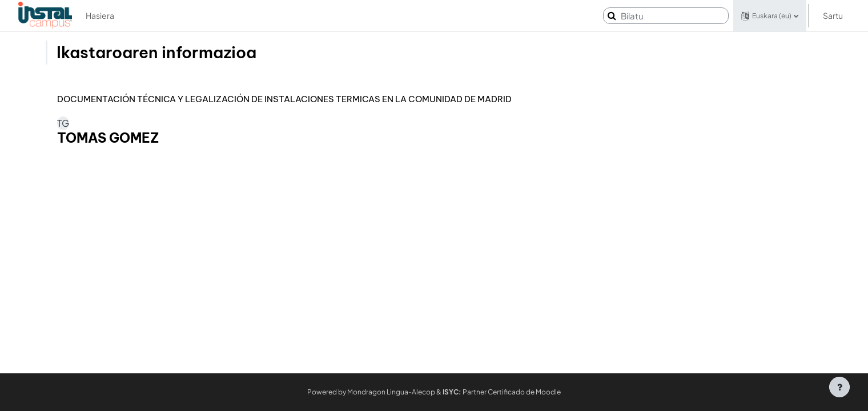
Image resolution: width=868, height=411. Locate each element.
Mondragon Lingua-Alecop (391, 392)
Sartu (833, 15)
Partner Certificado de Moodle (502, 392)
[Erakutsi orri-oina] (839, 387)
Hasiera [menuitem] (100, 15)
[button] (770, 16)
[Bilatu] (666, 16)
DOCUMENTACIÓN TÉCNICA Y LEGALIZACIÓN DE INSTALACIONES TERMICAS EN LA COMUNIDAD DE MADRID (284, 99)
